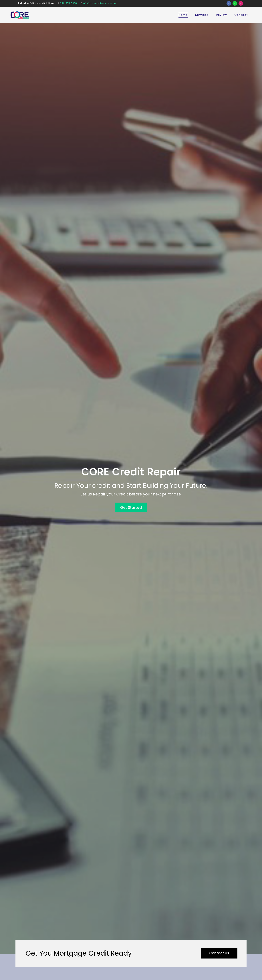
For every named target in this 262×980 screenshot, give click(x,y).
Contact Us (218, 953)
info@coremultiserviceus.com (100, 3)
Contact (241, 15)
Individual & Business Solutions (36, 3)
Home (182, 15)
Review (221, 15)
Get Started (131, 507)
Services (201, 15)
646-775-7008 (68, 3)
